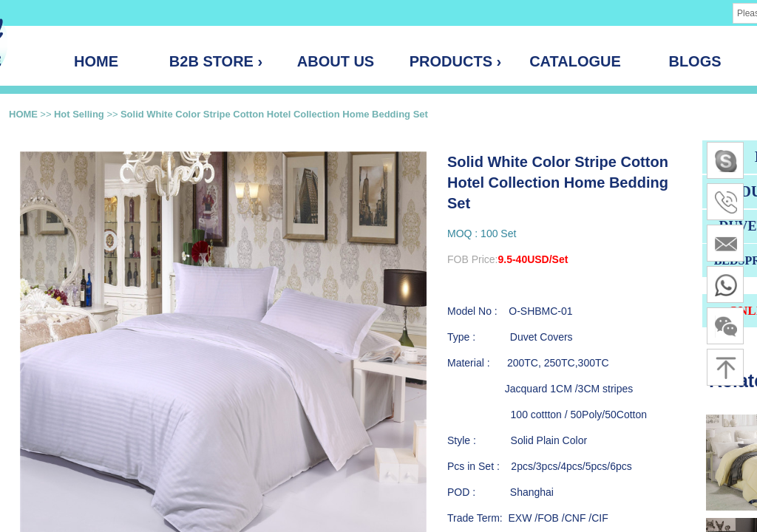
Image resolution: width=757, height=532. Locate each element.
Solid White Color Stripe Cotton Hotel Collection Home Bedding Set (274, 114)
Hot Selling (81, 114)
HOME (23, 114)
